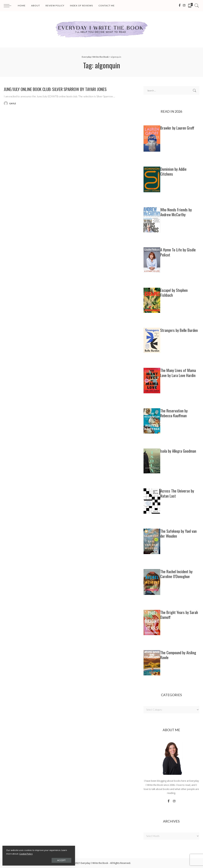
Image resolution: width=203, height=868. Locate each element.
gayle (13, 103)
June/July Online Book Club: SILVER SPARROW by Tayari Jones (62, 89)
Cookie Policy (45, 853)
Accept (45, 860)
